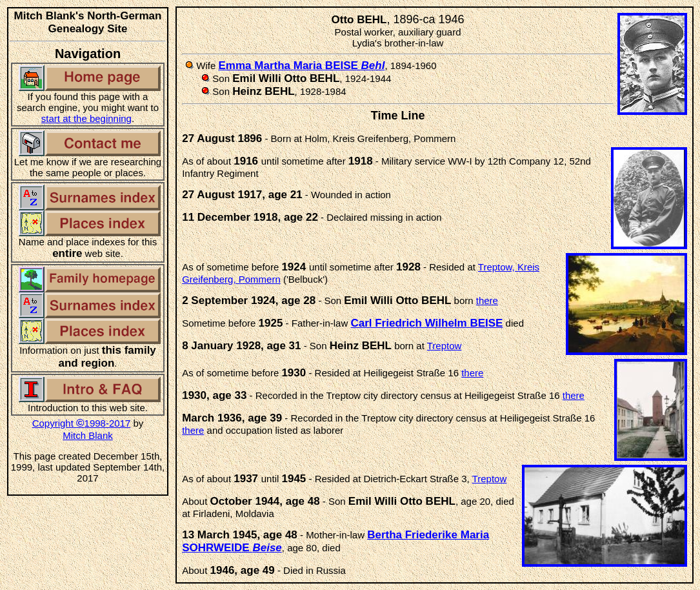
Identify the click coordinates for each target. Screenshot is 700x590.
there (487, 300)
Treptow (445, 346)
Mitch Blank (88, 435)
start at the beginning (86, 118)
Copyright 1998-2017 (82, 423)
